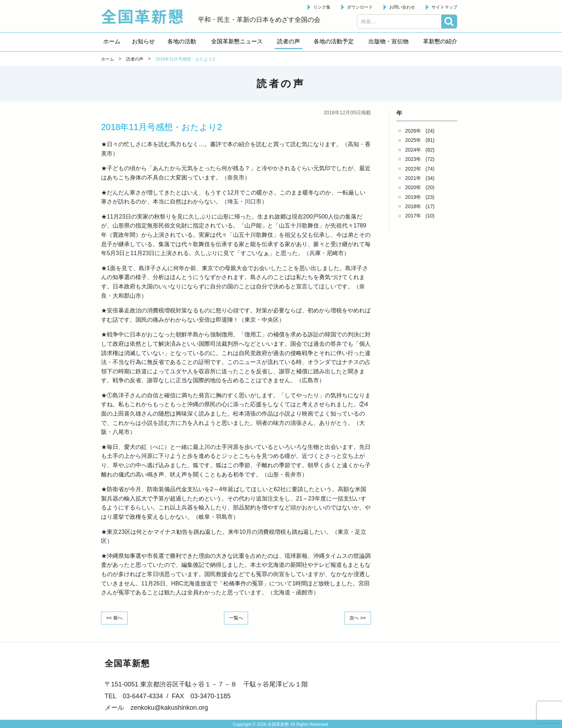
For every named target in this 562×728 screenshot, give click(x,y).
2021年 (413, 178)
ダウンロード (360, 7)
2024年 (413, 150)
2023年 (413, 159)
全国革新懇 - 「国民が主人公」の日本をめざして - (146, 16)
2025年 (413, 140)
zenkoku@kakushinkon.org (169, 707)
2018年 (413, 206)
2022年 (413, 169)
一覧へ (236, 618)
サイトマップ (444, 7)
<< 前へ (116, 618)
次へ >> (356, 618)
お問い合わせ (402, 7)
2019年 (413, 197)
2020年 (413, 187)
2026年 (413, 131)
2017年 (413, 216)
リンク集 (322, 7)
